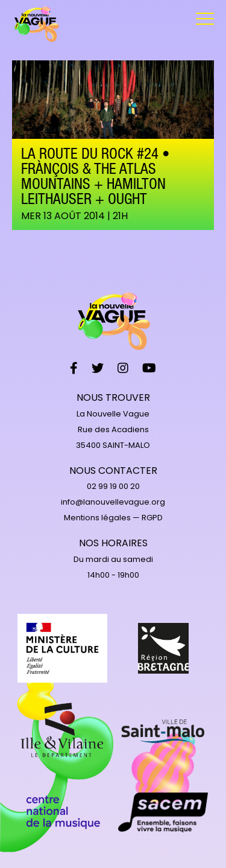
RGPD (152, 518)
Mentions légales (97, 518)
